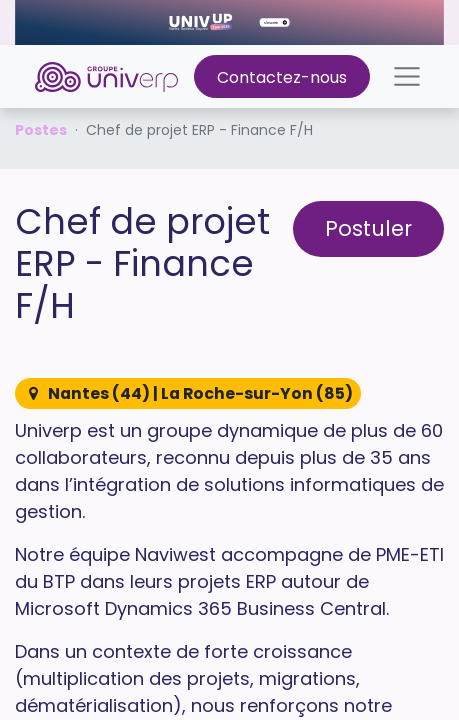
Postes (41, 130)
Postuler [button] (368, 228)
